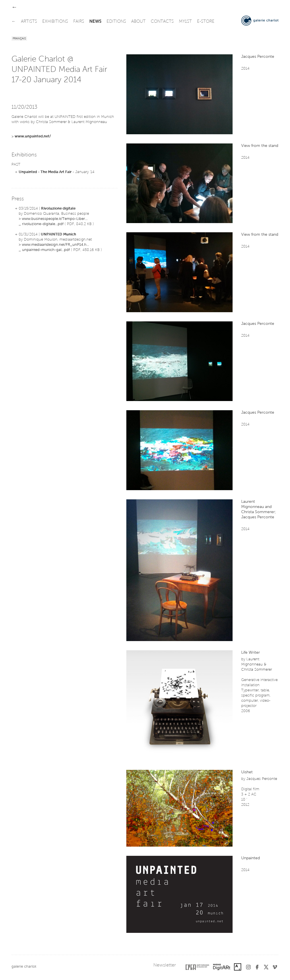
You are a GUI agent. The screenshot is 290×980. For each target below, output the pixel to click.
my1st (185, 22)
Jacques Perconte (262, 779)
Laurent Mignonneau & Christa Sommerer (257, 664)
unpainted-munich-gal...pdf (46, 250)
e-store (206, 22)
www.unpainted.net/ (33, 136)
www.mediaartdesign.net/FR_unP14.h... (55, 245)
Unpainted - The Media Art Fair (45, 172)
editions (116, 22)
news (95, 22)
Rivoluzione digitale (58, 209)
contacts (162, 22)
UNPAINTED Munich (58, 234)
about (138, 22)
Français (19, 39)
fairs (79, 22)
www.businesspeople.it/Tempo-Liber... (55, 219)
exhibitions (55, 22)
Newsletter (165, 965)
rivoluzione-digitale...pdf (43, 224)
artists (29, 22)
